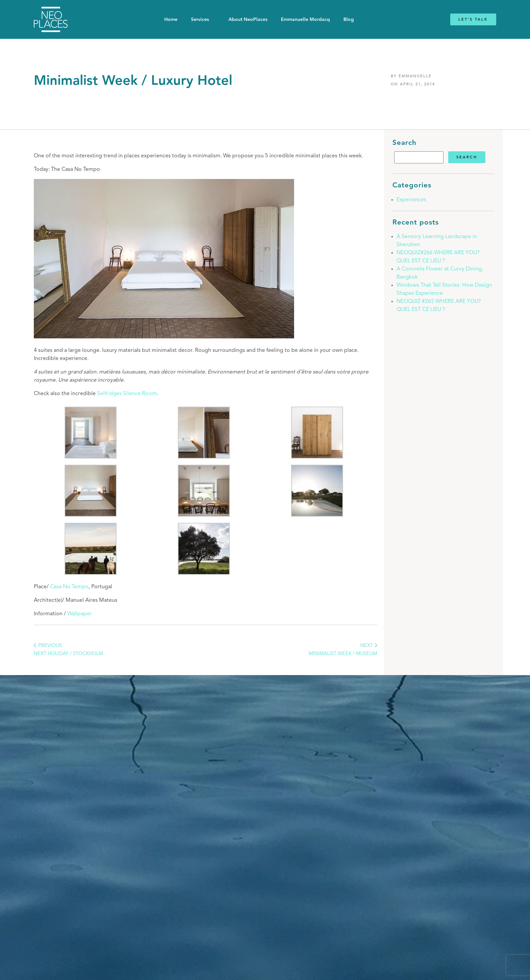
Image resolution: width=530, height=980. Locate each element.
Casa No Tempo (69, 587)
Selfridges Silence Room (127, 394)
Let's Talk (473, 19)
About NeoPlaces (248, 20)
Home (171, 20)
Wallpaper (80, 614)
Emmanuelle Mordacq (305, 20)
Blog (349, 20)
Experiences (411, 200)
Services (200, 20)
